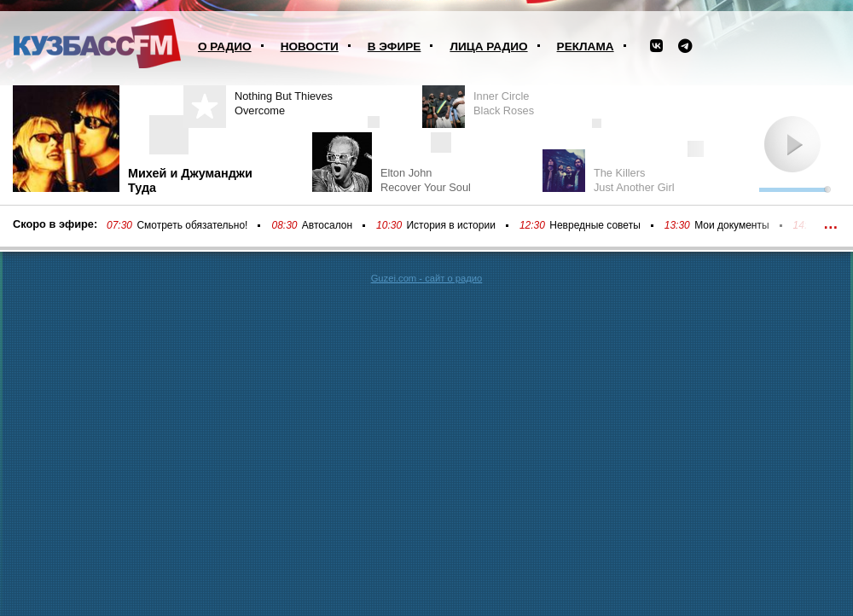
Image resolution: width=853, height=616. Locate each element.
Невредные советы (595, 225)
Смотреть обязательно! (192, 225)
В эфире (395, 46)
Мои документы (731, 225)
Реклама (586, 46)
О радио (225, 46)
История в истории (450, 225)
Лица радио (488, 46)
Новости (310, 46)
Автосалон (327, 225)
